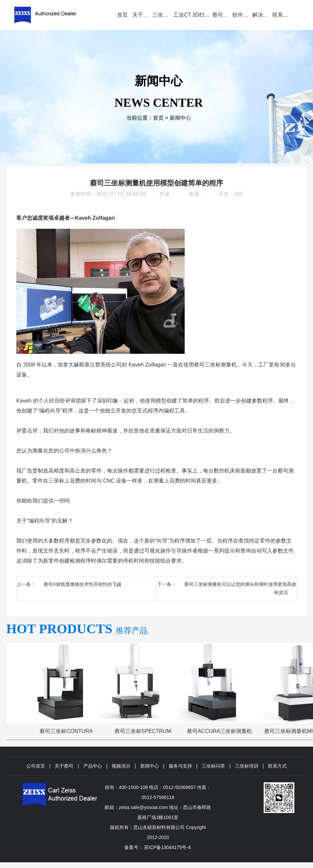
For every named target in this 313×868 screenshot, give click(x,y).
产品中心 (93, 766)
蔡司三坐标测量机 (215, 365)
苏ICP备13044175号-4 (167, 847)
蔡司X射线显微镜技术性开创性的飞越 (82, 584)
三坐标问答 (213, 766)
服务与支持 (180, 766)
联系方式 (277, 766)
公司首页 (36, 766)
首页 (158, 118)
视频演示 (121, 766)
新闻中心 (180, 118)
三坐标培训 (247, 766)
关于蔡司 (64, 766)
